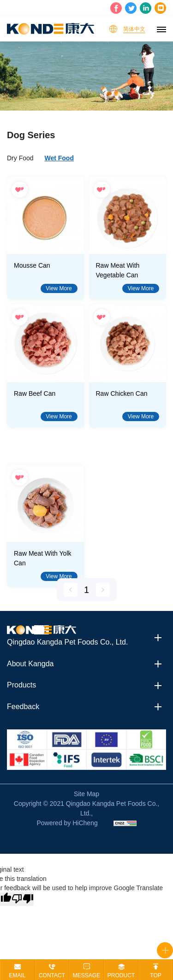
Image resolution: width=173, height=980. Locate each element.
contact (52, 975)
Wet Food (59, 158)
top (155, 975)
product (121, 975)
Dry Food (20, 158)
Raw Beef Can (35, 393)
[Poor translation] (23, 899)
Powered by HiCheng (67, 823)
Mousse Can (32, 265)
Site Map (86, 794)
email (17, 975)
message (86, 975)
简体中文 (134, 29)
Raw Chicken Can (122, 393)
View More (59, 288)
